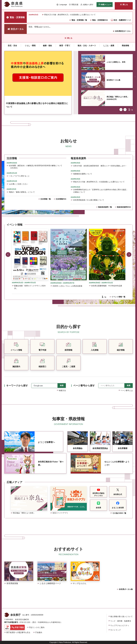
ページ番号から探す (84, 386)
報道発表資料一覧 (105, 207)
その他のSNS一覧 (119, 513)
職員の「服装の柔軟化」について (22, 192)
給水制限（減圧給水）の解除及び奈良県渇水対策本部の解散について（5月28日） (36, 167)
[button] (62, 5)
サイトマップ (115, 630)
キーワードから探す (17, 386)
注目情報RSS (61, 199)
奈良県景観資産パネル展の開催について (89, 200)
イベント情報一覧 (118, 297)
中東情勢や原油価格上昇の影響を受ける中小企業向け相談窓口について (37, 105)
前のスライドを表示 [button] (121, 110)
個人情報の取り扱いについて (121, 617)
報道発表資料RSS (124, 207)
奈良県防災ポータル (123, 31)
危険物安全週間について (83, 174)
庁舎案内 (39, 632)
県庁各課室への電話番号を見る (18, 632)
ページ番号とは (127, 391)
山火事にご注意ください (19, 184)
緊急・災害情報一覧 (79, 20)
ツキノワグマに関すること (19, 176)
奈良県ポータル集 (113, 80)
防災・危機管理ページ (122, 20)
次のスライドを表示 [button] (125, 110)
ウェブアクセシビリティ (120, 626)
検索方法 (62, 391)
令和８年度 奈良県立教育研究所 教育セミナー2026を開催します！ (100, 166)
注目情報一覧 (46, 199)
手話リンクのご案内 (37, 627)
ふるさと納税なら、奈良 (116, 62)
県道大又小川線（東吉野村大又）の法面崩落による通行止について (70, 15)
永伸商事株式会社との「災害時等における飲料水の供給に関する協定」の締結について (101, 191)
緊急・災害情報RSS (100, 20)
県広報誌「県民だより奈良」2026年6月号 (118, 98)
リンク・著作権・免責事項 (121, 621)
